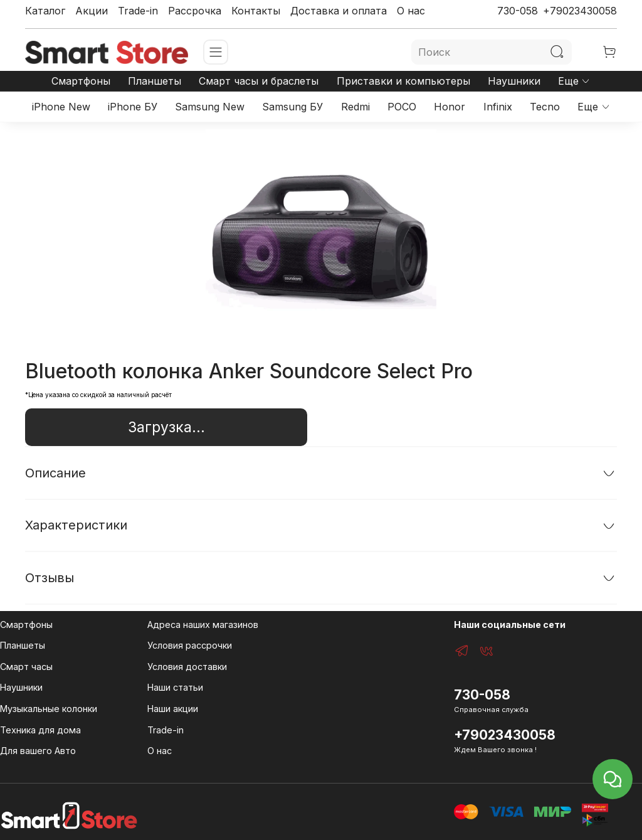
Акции (92, 11)
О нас (411, 11)
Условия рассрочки (190, 645)
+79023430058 (580, 11)
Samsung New (210, 107)
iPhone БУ (133, 107)
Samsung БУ (292, 107)
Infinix (498, 107)
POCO (402, 107)
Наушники (514, 81)
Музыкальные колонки (49, 709)
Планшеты (155, 81)
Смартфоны (81, 81)
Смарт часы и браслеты (259, 81)
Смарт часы (26, 667)
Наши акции (173, 709)
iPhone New (61, 107)
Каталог (45, 11)
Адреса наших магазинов (203, 625)
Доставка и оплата (339, 11)
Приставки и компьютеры (403, 81)
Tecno (545, 107)
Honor (450, 107)
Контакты (256, 11)
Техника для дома (40, 730)
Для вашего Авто (38, 751)
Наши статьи (175, 687)
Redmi (355, 107)
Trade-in (138, 11)
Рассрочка (195, 11)
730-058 (518, 11)
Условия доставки (187, 667)
